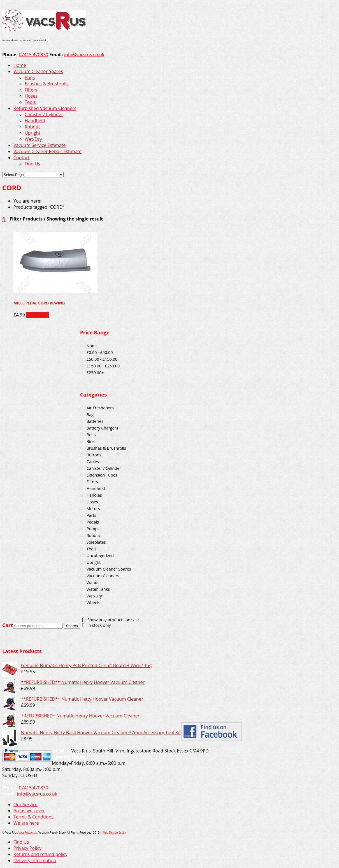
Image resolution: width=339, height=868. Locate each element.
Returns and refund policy (40, 854)
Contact (21, 158)
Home (20, 65)
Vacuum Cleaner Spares (38, 71)
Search (72, 626)
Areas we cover (29, 811)
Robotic (32, 127)
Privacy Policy (27, 848)
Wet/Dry (33, 139)
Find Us (32, 164)
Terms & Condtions (33, 817)
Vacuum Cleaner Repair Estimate (47, 151)
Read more (38, 315)
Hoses (31, 96)
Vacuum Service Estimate (40, 145)
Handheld (35, 121)
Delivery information (35, 860)
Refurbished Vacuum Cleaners (45, 108)
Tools (30, 102)
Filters (31, 90)
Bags (30, 78)
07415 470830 (33, 55)
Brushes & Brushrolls (47, 84)
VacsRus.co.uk (28, 832)
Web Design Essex (114, 832)
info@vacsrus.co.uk (84, 55)
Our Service (25, 804)
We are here (26, 823)
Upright (32, 133)
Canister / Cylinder (44, 114)
